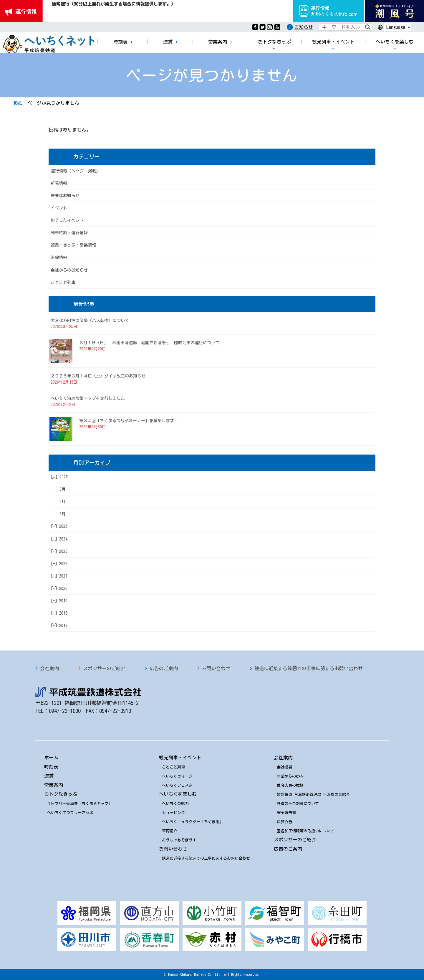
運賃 (49, 776)
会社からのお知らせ (69, 270)
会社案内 (49, 668)
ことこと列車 (63, 282)
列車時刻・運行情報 (69, 233)
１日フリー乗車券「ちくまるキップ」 (80, 804)
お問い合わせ (216, 668)
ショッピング (173, 813)
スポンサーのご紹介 (104, 668)
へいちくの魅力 (175, 804)
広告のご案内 (164, 668)
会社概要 (284, 767)
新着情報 (59, 183)
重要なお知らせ (65, 196)
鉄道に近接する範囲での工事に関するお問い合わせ (309, 668)
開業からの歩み (290, 776)
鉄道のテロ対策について (298, 804)
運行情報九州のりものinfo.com (328, 11)
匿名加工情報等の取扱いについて (305, 831)
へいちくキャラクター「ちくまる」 (193, 822)
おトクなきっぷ (61, 794)
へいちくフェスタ (177, 785)
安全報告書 (286, 813)
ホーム (51, 758)
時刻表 (51, 767)
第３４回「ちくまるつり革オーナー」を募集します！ (129, 421)
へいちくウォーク (177, 776)
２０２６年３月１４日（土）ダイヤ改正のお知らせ (98, 376)
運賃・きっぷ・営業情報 (73, 245)
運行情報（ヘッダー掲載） (75, 171)
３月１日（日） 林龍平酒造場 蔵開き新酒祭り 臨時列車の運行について (149, 343)
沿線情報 (59, 257)
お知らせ (304, 27)
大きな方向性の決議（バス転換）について (90, 320)
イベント (59, 208)
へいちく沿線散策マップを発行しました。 (90, 398)
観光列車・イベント (180, 758)
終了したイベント (67, 220)
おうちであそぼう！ (179, 840)
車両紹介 (170, 831)
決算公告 (284, 822)
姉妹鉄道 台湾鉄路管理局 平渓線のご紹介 (313, 795)
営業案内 (54, 785)
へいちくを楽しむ (178, 794)
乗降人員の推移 (290, 785)
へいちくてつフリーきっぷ (70, 813)
